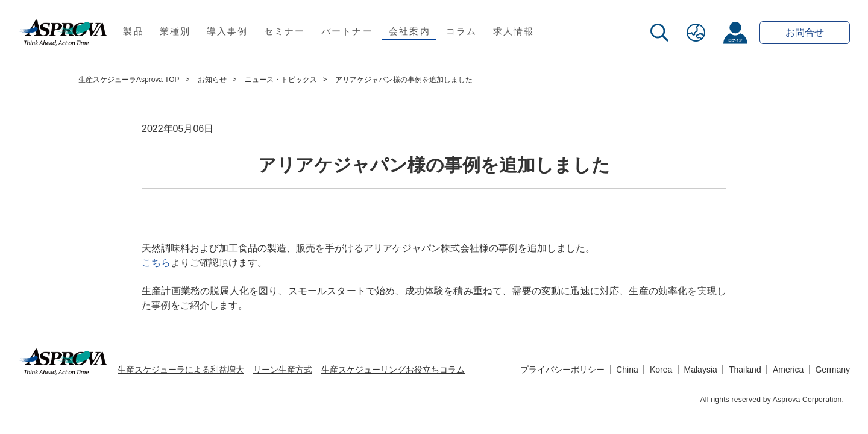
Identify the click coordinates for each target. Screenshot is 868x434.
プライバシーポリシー (562, 370)
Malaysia (701, 370)
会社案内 (410, 31)
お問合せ (805, 32)
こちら (156, 263)
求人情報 (514, 31)
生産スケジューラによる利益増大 (181, 370)
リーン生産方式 (283, 370)
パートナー (347, 31)
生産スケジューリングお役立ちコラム (393, 370)
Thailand (745, 370)
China (627, 370)
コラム (462, 31)
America (788, 370)
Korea (661, 370)
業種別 (175, 31)
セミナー (285, 31)
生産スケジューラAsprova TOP (129, 80)
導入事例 (228, 31)
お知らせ (212, 80)
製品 (134, 31)
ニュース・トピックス (281, 80)
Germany (832, 370)
